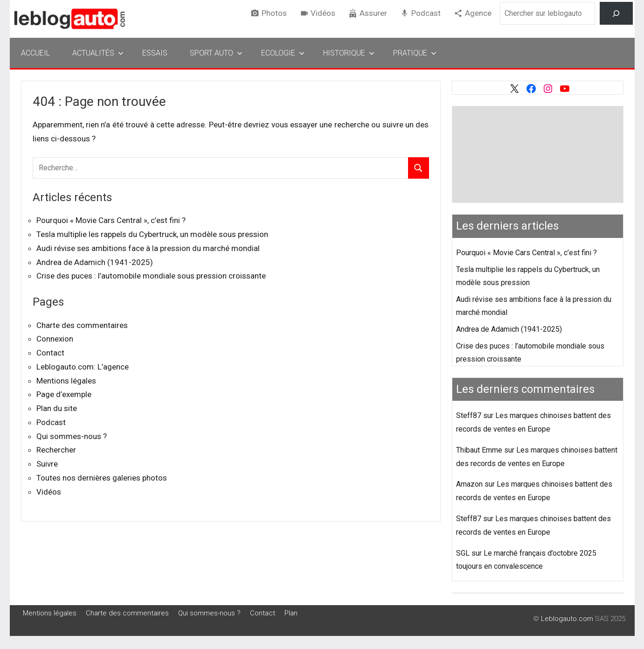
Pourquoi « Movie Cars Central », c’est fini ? (111, 220)
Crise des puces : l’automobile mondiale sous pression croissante (151, 276)
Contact (50, 353)
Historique (349, 53)
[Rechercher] (616, 13)
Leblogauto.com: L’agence (83, 367)
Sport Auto (216, 53)
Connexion (55, 339)
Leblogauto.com (567, 619)
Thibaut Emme (479, 450)
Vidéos (323, 13)
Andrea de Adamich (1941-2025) (95, 262)
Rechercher (56, 450)
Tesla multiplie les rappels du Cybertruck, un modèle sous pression (152, 234)
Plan (291, 613)
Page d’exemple (64, 394)
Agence (478, 13)
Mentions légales (66, 381)
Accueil (35, 53)
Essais (155, 53)
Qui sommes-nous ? (72, 436)
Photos (274, 13)
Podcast (426, 13)
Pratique (415, 53)
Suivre (47, 464)
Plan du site (57, 408)
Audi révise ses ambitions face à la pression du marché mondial (148, 248)
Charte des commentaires (82, 325)
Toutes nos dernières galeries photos (102, 478)
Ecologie (283, 53)
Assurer (373, 13)
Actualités (98, 53)
